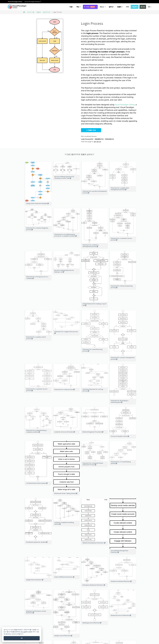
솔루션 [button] (111, 7)
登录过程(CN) (110, 139)
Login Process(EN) (87, 139)
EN (95, 142)
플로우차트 (47, 12)
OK (22, 638)
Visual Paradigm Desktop (33, 2)
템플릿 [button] (120, 7)
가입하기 (135, 7)
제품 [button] (71, 7)
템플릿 (39, 12)
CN (100, 142)
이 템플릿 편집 (91, 130)
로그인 (143, 7)
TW (97, 142)
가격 (127, 7)
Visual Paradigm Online (125, 105)
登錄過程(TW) (99, 139)
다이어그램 (31, 12)
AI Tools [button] (90, 7)
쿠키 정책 (23, 632)
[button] (79, 7)
